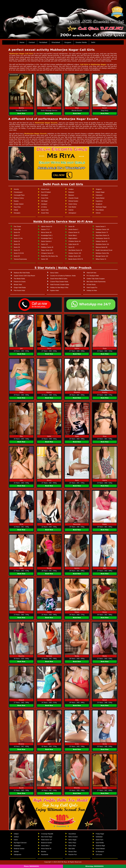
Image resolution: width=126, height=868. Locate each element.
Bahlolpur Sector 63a (102, 253)
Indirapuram (18, 855)
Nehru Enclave (73, 837)
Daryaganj (17, 213)
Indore (16, 840)
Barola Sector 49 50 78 (76, 259)
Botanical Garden (47, 843)
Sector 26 (17, 244)
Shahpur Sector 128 (75, 253)
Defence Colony (19, 198)
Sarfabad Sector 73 (102, 232)
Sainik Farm (99, 840)
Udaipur (16, 834)
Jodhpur (16, 837)
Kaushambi (45, 855)
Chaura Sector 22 (74, 232)
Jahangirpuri (72, 213)
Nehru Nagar (72, 840)
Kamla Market (100, 198)
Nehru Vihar (72, 846)
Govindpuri (44, 195)
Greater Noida (81, 42)
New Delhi (72, 849)
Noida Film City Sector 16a (49, 256)
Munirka (44, 852)
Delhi (93, 42)
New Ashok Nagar (47, 837)
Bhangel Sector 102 (102, 256)
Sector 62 (17, 256)
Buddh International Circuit (104, 250)
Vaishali (16, 852)
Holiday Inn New (92, 290)
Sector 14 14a (18, 238)
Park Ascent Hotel (19, 290)
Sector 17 (17, 235)
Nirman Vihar (72, 852)
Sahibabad (17, 846)
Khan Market (100, 210)
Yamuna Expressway (20, 259)
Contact (32, 42)
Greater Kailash (19, 204)
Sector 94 (17, 232)
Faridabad (43, 42)
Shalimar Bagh (100, 846)
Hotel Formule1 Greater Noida (60, 285)
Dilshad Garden (73, 201)
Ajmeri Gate (45, 210)
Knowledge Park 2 (47, 238)
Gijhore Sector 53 (47, 227)
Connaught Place (19, 195)
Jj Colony (44, 207)
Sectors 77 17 (45, 229)
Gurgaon (68, 42)
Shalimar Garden (19, 849)
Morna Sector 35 (46, 232)
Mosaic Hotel (18, 285)
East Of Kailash (46, 192)
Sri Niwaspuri (100, 852)
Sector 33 (17, 250)
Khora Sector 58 (46, 849)
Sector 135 (44, 259)
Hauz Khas (17, 207)
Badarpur (71, 192)
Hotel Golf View (91, 273)
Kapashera (99, 201)
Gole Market (72, 207)
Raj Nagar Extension (20, 843)
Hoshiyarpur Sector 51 (103, 238)
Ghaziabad (56, 42)
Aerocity (16, 189)
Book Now (21, 113)
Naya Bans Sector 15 (102, 235)
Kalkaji (16, 210)
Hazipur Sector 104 (74, 256)
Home (22, 42)
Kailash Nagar (100, 192)
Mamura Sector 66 (101, 247)
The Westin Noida (19, 279)
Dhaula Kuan (45, 189)
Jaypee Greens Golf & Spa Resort (24, 276)
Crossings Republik (47, 834)
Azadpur (71, 189)
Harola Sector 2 (73, 229)
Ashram (98, 213)
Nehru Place (72, 843)
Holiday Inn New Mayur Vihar (59, 288)
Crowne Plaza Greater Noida (59, 282)
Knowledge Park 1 (47, 235)
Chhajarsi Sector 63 (47, 253)
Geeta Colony (73, 204)
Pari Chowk (17, 227)
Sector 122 (44, 244)
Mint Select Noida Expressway (96, 282)
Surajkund (99, 204)
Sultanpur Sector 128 (102, 229)
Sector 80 (71, 227)
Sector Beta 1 (73, 235)
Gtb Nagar (44, 201)
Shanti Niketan (100, 849)
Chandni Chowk (73, 198)
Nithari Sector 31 (101, 259)
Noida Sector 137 (47, 840)
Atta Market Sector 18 (75, 250)
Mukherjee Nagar (101, 207)
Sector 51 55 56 (19, 253)
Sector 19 (17, 241)
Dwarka (16, 201)
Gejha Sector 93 (73, 244)
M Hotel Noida (91, 285)
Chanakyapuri (18, 192)
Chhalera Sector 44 (74, 241)
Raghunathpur (73, 238)
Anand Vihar (45, 213)
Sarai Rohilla (100, 843)
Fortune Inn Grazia (20, 282)
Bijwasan (71, 195)
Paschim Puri (73, 855)
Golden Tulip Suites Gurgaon (96, 279)
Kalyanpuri (99, 195)
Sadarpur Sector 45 (47, 247)
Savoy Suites (54, 273)
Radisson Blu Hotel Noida (22, 273)
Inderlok (71, 210)
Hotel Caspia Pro (92, 288)
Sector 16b (17, 229)
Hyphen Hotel (54, 290)
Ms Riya (64, 862)
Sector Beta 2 (45, 846)
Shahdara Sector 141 (102, 244)
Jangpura (99, 189)
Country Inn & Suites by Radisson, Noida (63, 276)
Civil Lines (99, 855)
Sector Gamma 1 (46, 241)
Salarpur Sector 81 (102, 241)
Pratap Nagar (100, 834)
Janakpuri (44, 204)
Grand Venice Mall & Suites (59, 279)
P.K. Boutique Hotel (93, 276)
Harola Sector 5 (101, 227)
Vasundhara (72, 834)
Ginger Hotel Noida (20, 288)
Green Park (45, 198)
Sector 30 (17, 247)
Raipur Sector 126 (47, 250)
